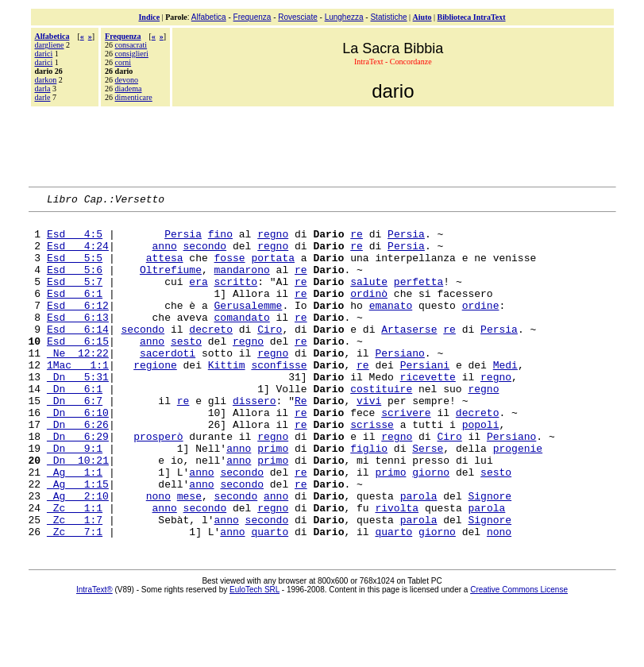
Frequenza (253, 17)
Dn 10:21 (78, 512)
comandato (242, 341)
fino (220, 241)
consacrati (131, 45)
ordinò (369, 312)
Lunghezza (344, 17)
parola (419, 555)
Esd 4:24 (78, 255)
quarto (270, 598)
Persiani (425, 398)
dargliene (50, 45)
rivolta (397, 569)
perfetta (418, 298)
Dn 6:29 (78, 484)
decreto (211, 355)
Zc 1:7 (75, 584)
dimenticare (134, 97)
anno (165, 255)
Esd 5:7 (75, 298)
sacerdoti (168, 384)
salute (369, 298)
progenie (518, 498)
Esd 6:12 (78, 326)
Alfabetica (209, 17)
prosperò (158, 484)
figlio (369, 498)
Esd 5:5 (75, 269)
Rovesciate (297, 17)
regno (273, 241)
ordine (481, 326)
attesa (165, 269)
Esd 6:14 (78, 355)
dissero (255, 441)
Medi (505, 398)
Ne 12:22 (78, 384)
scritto (236, 298)
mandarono (242, 283)
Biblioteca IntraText (472, 17)
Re (301, 441)
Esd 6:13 (78, 341)
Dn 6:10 (78, 455)
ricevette (428, 412)
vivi (369, 441)
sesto (186, 369)
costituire (381, 426)
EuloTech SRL (255, 656)
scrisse (372, 469)
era (198, 298)
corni (123, 62)
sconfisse (279, 398)
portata (273, 269)
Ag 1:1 (75, 526)
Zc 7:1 (75, 598)
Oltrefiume (171, 283)
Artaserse (409, 355)
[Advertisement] (322, 145)
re (357, 241)
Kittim (227, 398)
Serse (428, 498)
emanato (391, 326)
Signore (490, 555)
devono (127, 80)
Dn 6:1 (75, 426)
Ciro (270, 355)
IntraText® (94, 656)
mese (189, 555)
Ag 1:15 (78, 541)
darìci (44, 62)
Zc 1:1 (75, 569)
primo (273, 498)
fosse (230, 269)
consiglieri (132, 54)
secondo (205, 255)
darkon (46, 80)
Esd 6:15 (78, 369)
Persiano (399, 384)
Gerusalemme (249, 326)
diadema (129, 89)
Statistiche (388, 17)
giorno (431, 526)
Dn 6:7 (75, 441)
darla (43, 89)
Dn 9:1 (75, 498)
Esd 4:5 (75, 241)
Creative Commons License (519, 656)
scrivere (406, 455)
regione (155, 398)
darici (44, 54)
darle (43, 97)
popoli (481, 469)
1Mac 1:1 (78, 398)
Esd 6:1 (75, 312)
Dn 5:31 (78, 412)
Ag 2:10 (78, 555)
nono (158, 555)
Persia (183, 241)
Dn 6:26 (78, 469)
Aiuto (422, 17)
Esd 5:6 (75, 283)
